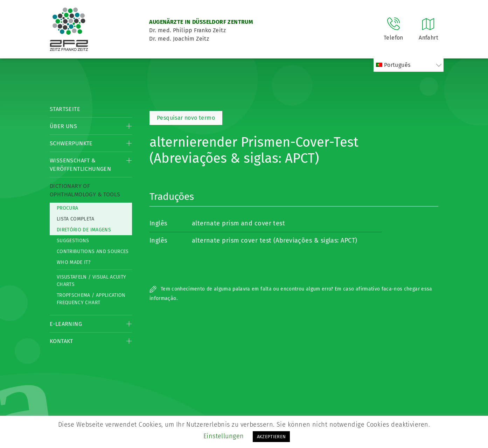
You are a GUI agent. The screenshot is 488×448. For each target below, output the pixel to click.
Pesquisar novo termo (186, 118)
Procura (67, 208)
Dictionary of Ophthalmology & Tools (85, 190)
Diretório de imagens (84, 230)
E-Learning (66, 324)
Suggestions (73, 241)
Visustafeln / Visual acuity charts (91, 281)
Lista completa (75, 219)
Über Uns (63, 126)
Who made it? (74, 262)
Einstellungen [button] (224, 436)
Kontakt (61, 341)
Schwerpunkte (71, 143)
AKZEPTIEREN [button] (271, 437)
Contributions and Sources (93, 251)
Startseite (65, 109)
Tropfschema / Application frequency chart (91, 299)
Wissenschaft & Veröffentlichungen (80, 165)
